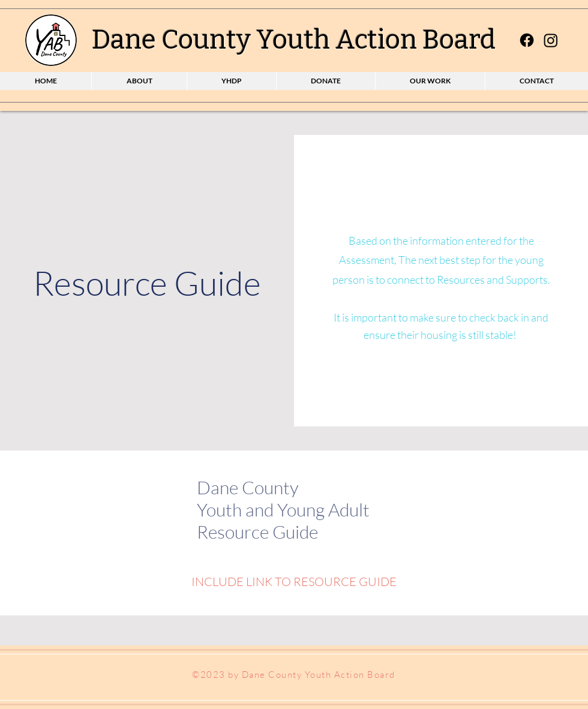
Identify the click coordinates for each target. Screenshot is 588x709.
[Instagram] (551, 40)
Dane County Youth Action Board (294, 40)
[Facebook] (527, 40)
